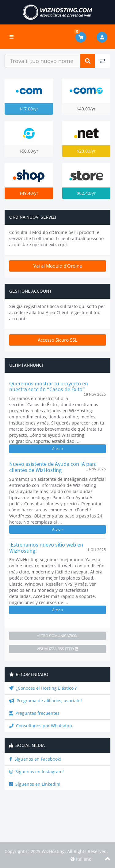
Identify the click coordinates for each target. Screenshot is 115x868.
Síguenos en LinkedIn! (35, 784)
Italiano (81, 859)
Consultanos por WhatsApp (41, 726)
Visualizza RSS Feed (57, 649)
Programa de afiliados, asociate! (46, 701)
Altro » (58, 449)
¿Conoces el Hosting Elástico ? (43, 688)
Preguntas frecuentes (34, 713)
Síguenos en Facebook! (35, 759)
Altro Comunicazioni (58, 636)
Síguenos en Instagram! (36, 772)
